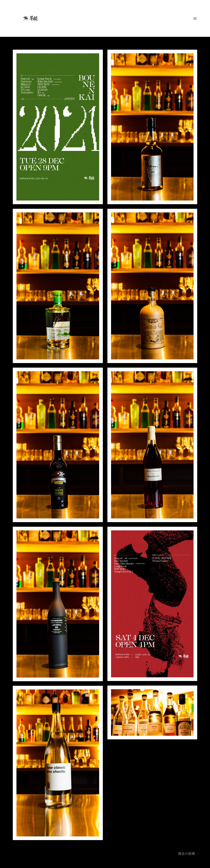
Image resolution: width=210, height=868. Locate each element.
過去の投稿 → (189, 853)
